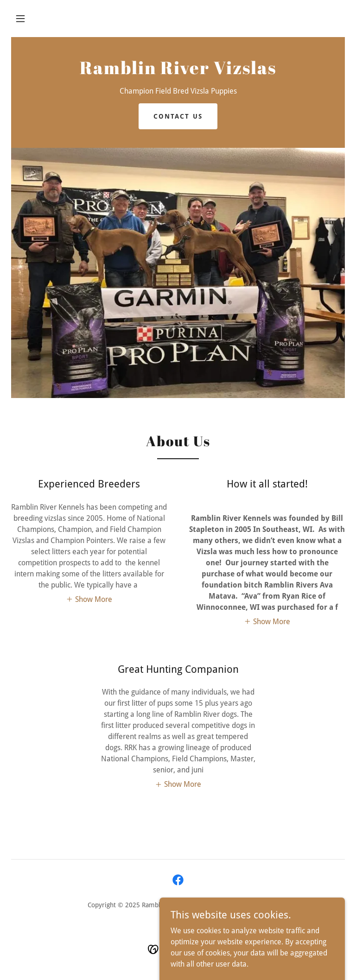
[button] (20, 19)
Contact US (178, 116)
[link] (178, 72)
